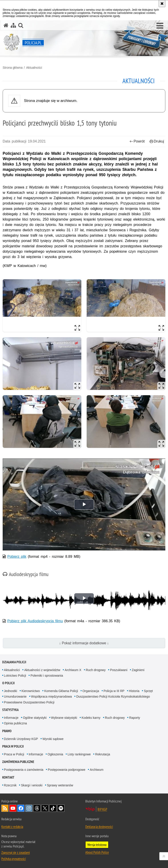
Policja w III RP (114, 691)
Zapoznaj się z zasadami (16, 852)
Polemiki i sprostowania (47, 676)
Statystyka (10, 710)
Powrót (137, 141)
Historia (134, 691)
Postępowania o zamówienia (24, 770)
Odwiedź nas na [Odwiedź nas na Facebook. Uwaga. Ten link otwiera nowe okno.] (21, 808)
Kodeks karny (91, 718)
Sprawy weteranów (60, 785)
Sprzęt (148, 691)
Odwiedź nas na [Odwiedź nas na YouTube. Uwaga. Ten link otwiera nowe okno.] (13, 808)
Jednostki (11, 691)
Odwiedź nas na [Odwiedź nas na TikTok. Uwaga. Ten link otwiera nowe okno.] (53, 808)
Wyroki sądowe (53, 739)
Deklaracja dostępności (99, 827)
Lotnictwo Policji (15, 676)
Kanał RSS (5, 808)
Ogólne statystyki (35, 718)
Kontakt (8, 777)
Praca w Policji (13, 746)
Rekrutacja (103, 754)
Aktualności (34, 68)
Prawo (7, 731)
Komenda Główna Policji (61, 691)
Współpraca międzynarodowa (52, 696)
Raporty (135, 718)
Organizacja (91, 691)
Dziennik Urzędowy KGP (21, 739)
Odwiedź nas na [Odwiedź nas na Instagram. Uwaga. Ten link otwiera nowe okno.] (29, 808)
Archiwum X (73, 670)
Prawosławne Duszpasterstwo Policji (29, 702)
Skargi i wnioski (32, 785)
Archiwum (97, 770)
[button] (160, 26)
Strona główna (13, 68)
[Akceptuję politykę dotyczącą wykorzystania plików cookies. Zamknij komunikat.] (162, 4)
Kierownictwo (31, 691)
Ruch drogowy (96, 670)
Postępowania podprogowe (67, 770)
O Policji (8, 683)
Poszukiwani (119, 670)
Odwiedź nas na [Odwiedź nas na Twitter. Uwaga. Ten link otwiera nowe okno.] (45, 808)
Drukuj (157, 141)
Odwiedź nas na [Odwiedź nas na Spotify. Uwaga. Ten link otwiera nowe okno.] (61, 808)
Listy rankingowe (79, 754)
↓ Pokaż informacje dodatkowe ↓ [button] (84, 643)
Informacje (11, 718)
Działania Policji (14, 662)
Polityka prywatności (14, 859)
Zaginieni (138, 670)
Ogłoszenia (55, 754)
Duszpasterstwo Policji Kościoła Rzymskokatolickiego (113, 696)
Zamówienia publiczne (18, 762)
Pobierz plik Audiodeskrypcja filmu (35, 621)
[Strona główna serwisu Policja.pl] (6, 25)
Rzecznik (10, 785)
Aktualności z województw (42, 670)
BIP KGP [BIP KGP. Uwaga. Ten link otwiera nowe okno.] (102, 809)
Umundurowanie (15, 696)
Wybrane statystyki (64, 718)
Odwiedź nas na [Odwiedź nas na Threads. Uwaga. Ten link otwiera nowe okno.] (37, 808)
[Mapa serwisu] (13, 25)
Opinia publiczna (16, 723)
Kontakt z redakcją (12, 827)
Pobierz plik (17, 557)
